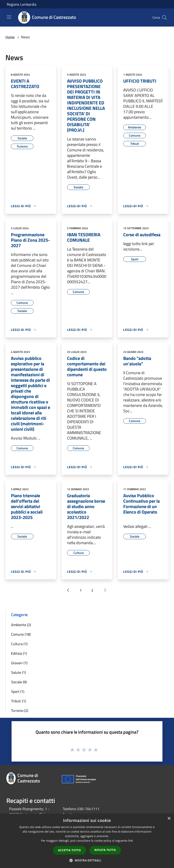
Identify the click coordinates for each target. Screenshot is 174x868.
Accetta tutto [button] (70, 850)
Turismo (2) (20, 711)
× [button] (169, 819)
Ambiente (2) (21, 625)
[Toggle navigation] (9, 17)
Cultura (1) (19, 644)
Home (10, 37)
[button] (87, 860)
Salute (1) (18, 672)
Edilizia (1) (19, 653)
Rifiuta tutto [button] (105, 850)
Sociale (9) (19, 682)
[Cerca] (164, 17)
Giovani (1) (19, 663)
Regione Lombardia (22, 4)
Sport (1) (18, 691)
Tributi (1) (18, 701)
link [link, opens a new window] (131, 841)
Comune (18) (21, 634)
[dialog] (87, 841)
